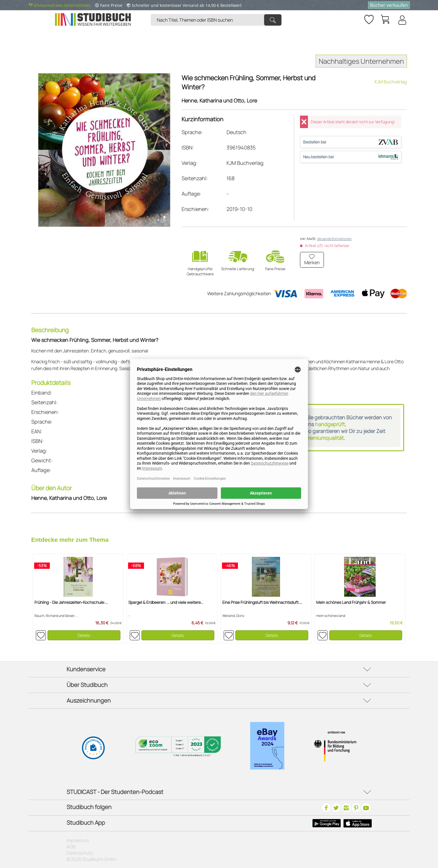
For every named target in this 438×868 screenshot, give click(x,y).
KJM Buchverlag (391, 82)
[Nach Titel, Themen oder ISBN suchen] (216, 20)
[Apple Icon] (358, 823)
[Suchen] (273, 20)
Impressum (78, 840)
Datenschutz (80, 853)
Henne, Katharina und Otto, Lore (219, 100)
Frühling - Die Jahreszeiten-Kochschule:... (71, 602)
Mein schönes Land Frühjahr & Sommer (351, 602)
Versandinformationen (334, 239)
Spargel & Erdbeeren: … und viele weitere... (166, 602)
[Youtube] (366, 808)
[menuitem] (218, 13)
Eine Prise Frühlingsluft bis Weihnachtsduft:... (262, 602)
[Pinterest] (356, 808)
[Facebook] (326, 808)
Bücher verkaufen (389, 5)
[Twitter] (336, 808)
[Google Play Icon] (327, 823)
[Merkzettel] (369, 19)
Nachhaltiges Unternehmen (361, 61)
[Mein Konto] (402, 20)
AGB (71, 847)
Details (84, 635)
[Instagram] (346, 808)
